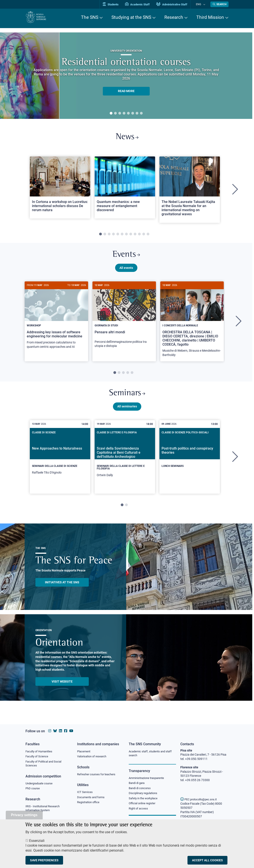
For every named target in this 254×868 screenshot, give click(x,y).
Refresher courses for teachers (98, 775)
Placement (84, 752)
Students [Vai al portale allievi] (115, 4)
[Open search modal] (219, 4)
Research (174, 17)
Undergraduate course (40, 784)
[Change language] (204, 4)
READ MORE (126, 91)
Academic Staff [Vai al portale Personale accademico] (142, 4)
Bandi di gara (138, 784)
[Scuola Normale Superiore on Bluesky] (55, 731)
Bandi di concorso (141, 789)
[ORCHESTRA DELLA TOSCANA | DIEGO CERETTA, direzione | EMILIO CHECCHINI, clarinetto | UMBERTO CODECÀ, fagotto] (192, 325)
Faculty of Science (38, 757)
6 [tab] (133, 113)
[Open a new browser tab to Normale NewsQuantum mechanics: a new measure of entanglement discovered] (125, 189)
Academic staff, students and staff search (152, 754)
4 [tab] (124, 113)
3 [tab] (120, 113)
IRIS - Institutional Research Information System (44, 810)
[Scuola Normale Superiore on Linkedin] (60, 731)
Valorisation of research (93, 757)
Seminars (127, 398)
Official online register (143, 805)
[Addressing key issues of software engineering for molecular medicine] (56, 321)
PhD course (33, 790)
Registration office (89, 804)
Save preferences (44, 860)
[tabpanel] (126, 76)
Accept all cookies (207, 860)
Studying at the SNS (131, 17)
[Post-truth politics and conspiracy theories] (190, 458)
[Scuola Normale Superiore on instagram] (50, 731)
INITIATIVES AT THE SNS (62, 587)
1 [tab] (111, 113)
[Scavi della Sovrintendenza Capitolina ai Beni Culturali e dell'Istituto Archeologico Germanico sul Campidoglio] (125, 462)
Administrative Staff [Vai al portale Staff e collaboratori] (176, 4)
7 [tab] (137, 113)
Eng (201, 4)
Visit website (62, 686)
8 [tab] (141, 113)
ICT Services (85, 793)
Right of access (139, 810)
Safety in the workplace (144, 800)
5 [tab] (128, 113)
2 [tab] (115, 113)
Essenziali (37, 841)
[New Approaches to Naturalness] (60, 461)
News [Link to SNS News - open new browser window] (127, 138)
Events (126, 257)
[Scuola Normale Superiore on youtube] (71, 731)
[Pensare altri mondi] (124, 320)
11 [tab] (144, 236)
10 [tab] (139, 236)
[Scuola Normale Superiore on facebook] (66, 731)
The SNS (90, 17)
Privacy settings (24, 815)
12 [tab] (148, 236)
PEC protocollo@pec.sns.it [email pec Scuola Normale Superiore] (200, 799)
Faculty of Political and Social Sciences (45, 764)
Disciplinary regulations (144, 795)
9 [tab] (135, 236)
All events (126, 271)
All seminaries (127, 411)
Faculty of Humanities (40, 752)
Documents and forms (92, 798)
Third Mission (210, 17)
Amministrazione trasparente (148, 779)
